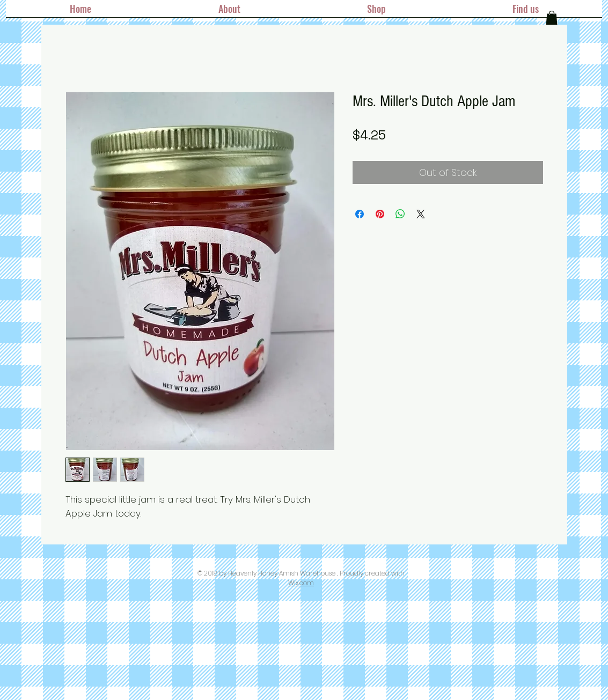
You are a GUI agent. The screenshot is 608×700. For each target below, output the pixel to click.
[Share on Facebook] (360, 214)
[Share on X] (421, 214)
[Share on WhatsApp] (400, 214)
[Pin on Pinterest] (380, 214)
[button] (552, 18)
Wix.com (301, 583)
